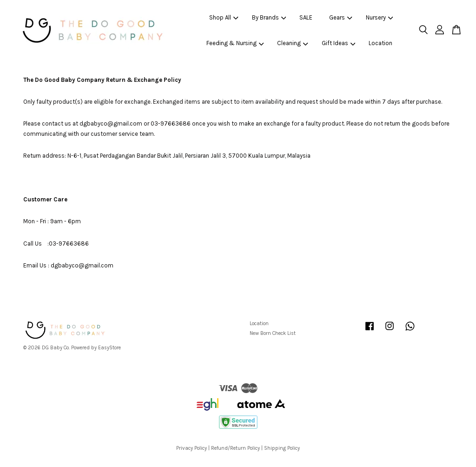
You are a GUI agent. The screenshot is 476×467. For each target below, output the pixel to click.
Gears (341, 17)
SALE (306, 17)
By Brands (269, 17)
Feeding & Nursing (235, 43)
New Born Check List (273, 333)
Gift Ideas (339, 43)
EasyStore (109, 348)
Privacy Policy (192, 448)
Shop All (224, 17)
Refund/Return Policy (235, 448)
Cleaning (293, 43)
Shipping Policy (282, 448)
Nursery (380, 17)
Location (380, 43)
